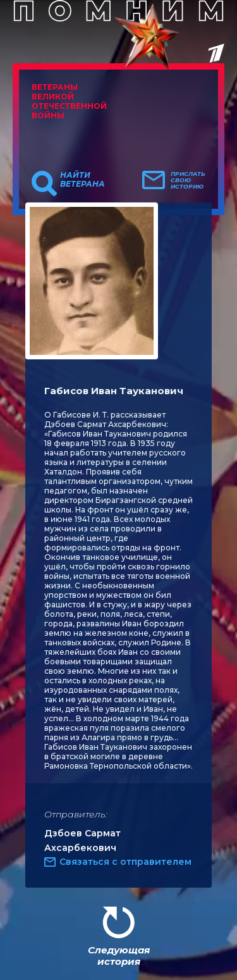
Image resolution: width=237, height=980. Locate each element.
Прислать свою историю (188, 180)
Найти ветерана (82, 180)
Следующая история (119, 956)
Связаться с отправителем (125, 862)
